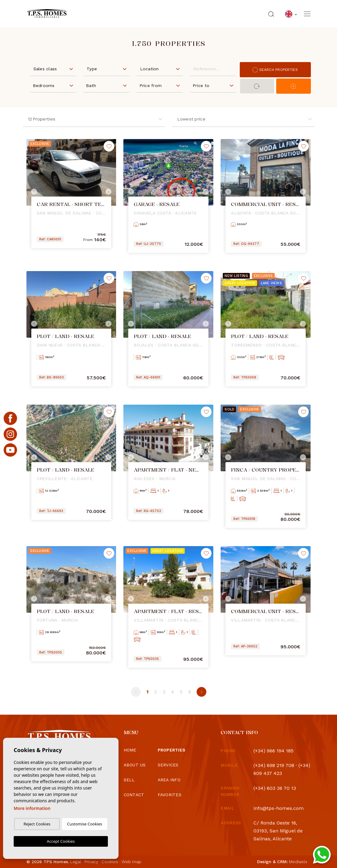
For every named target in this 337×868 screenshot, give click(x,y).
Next (110, 192)
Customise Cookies (85, 824)
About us (135, 765)
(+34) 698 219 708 (274, 765)
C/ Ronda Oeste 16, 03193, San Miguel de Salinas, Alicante (278, 831)
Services (168, 765)
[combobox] (53, 68)
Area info (169, 780)
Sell (129, 780)
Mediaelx (298, 862)
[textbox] (55, 69)
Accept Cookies (61, 841)
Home (130, 750)
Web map (131, 862)
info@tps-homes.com (279, 808)
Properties (172, 750)
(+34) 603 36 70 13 (275, 788)
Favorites (170, 795)
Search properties (275, 70)
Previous (33, 192)
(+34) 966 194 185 (273, 751)
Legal (76, 862)
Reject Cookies (37, 824)
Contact (134, 795)
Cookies (110, 862)
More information (32, 808)
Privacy (91, 862)
